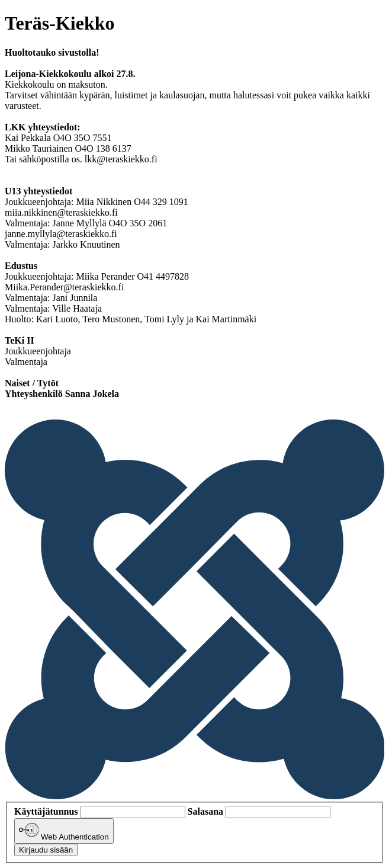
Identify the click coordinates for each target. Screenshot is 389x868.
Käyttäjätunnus (46, 811)
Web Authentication (64, 831)
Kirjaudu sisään (46, 850)
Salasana (205, 811)
